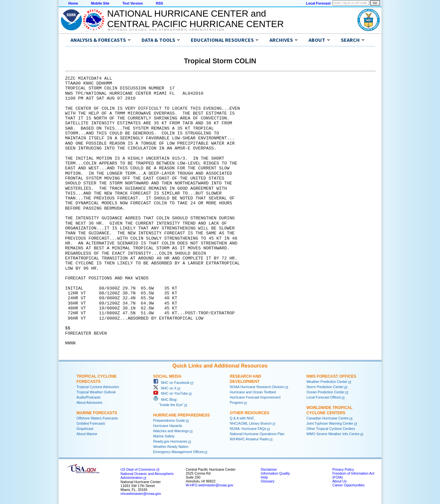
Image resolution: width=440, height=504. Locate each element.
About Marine (87, 434)
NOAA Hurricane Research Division (257, 387)
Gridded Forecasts (91, 423)
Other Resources (250, 413)
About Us (340, 481)
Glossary (268, 481)
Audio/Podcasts (89, 397)
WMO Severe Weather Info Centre (333, 434)
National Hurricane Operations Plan (257, 434)
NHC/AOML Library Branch (251, 423)
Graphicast (85, 429)
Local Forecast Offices (324, 397)
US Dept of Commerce (138, 469)
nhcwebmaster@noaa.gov (141, 494)
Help (265, 477)
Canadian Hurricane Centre (328, 418)
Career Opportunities (349, 485)
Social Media (167, 376)
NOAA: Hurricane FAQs (248, 429)
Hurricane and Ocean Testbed (253, 392)
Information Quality (275, 473)
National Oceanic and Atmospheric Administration (166, 30)
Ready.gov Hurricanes (170, 441)
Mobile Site (100, 3)
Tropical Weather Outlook (96, 392)
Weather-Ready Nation (171, 447)
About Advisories (90, 402)
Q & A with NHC (242, 418)
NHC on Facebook (172, 383)
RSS (159, 3)
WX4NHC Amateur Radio (250, 439)
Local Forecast (318, 3)
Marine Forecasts (97, 413)
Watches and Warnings (171, 431)
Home (73, 3)
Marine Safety (164, 436)
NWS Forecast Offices (332, 376)
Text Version (133, 3)
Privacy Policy (343, 469)
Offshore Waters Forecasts (97, 418)
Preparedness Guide (169, 420)
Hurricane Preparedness (182, 415)
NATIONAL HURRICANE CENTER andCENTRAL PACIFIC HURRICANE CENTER (196, 19)
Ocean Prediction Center (326, 392)
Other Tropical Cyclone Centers (331, 429)
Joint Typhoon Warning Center (330, 423)
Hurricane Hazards (168, 426)
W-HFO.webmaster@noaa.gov (210, 485)
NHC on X (165, 388)
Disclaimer (269, 469)
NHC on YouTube (171, 393)
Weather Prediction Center (327, 382)
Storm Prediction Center (325, 387)
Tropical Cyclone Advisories (98, 387)
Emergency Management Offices (179, 452)
